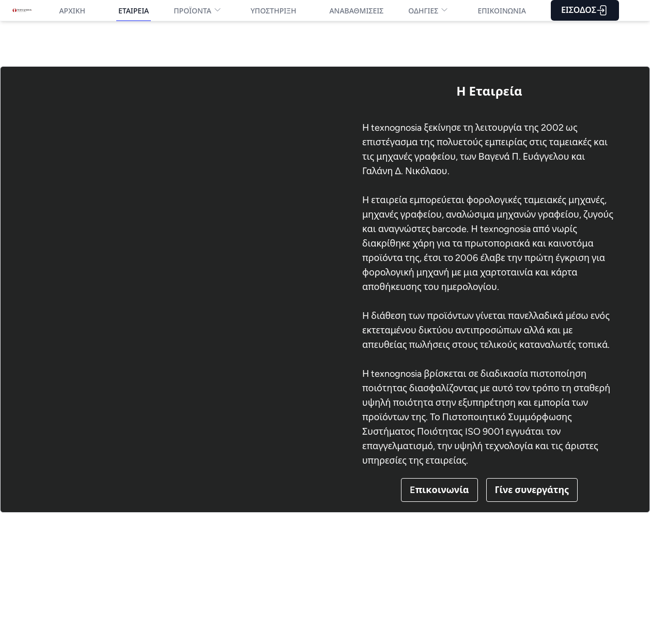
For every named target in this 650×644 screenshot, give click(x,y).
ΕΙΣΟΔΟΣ (585, 10)
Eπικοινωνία (439, 490)
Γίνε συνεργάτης (532, 490)
